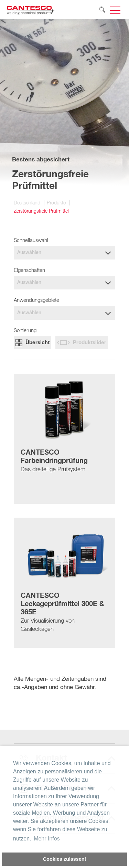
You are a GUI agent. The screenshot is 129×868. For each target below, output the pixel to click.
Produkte (56, 203)
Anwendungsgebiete (36, 300)
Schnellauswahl (31, 240)
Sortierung (25, 331)
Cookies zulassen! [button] (65, 859)
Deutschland (27, 203)
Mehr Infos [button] (47, 839)
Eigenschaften (29, 270)
